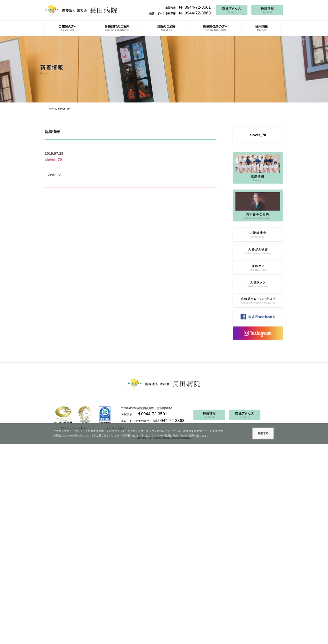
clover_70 (54, 175)
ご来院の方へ (68, 28)
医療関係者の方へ (215, 28)
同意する (263, 433)
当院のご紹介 (166, 28)
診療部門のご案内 (117, 28)
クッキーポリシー (72, 436)
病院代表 (188, 8)
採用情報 (262, 28)
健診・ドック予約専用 (180, 13)
